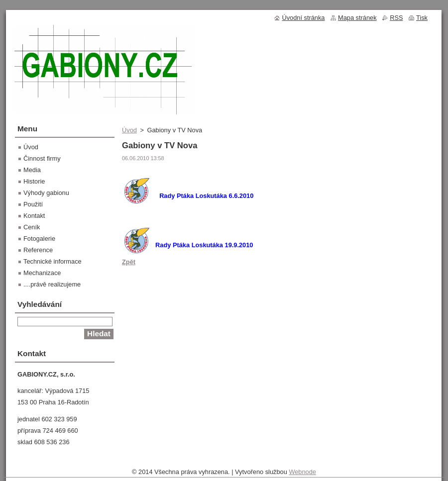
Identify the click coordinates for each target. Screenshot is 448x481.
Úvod (129, 130)
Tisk (422, 18)
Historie (34, 181)
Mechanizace (42, 273)
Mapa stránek (357, 18)
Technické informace (53, 261)
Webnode (302, 472)
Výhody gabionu (46, 193)
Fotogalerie (39, 239)
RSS (396, 18)
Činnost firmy (42, 158)
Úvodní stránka (303, 18)
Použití (33, 204)
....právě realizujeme (52, 284)
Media (32, 170)
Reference (38, 250)
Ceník (32, 227)
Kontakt (34, 216)
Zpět (129, 262)
